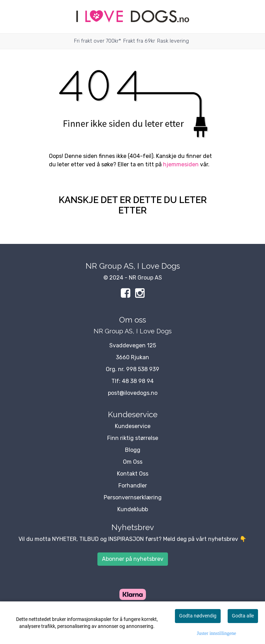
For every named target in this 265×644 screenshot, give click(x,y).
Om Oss (133, 462)
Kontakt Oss (133, 474)
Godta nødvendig (198, 616)
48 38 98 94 (138, 381)
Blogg (133, 450)
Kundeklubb (133, 509)
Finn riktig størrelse (133, 438)
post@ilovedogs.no (133, 393)
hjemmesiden (181, 164)
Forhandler (133, 486)
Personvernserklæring (133, 497)
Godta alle (243, 616)
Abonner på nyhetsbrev (133, 559)
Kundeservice (133, 426)
